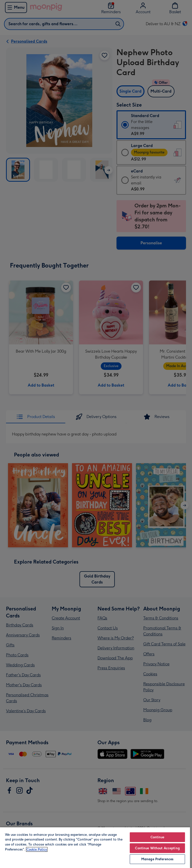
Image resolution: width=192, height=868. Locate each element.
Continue (157, 837)
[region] (95, 847)
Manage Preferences (157, 859)
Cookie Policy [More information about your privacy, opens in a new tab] (37, 849)
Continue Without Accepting (157, 848)
